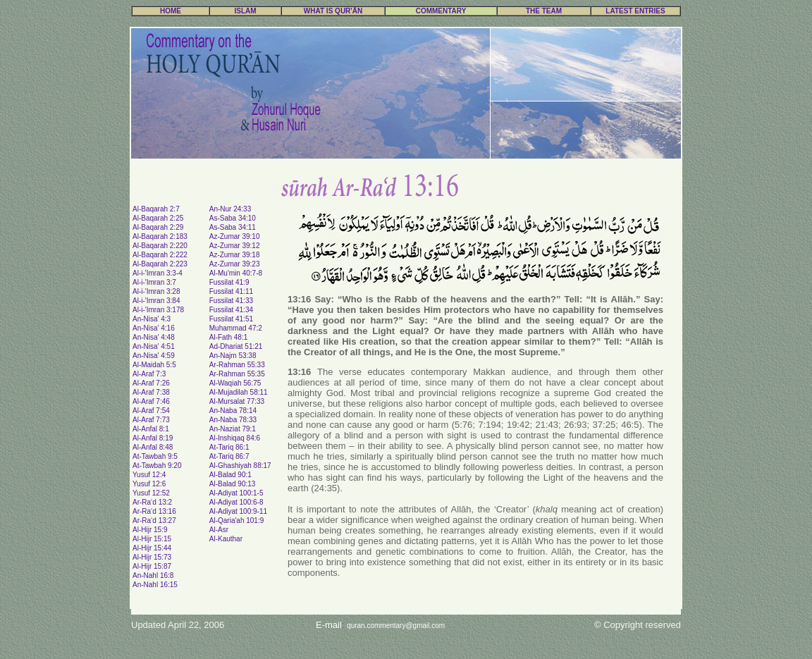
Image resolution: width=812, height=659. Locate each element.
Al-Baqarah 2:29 (158, 227)
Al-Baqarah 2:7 (156, 209)
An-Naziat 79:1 (233, 429)
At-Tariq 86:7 (229, 456)
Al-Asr (219, 530)
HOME (171, 11)
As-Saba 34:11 (233, 227)
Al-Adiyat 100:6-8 (236, 502)
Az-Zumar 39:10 (235, 236)
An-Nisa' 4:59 (154, 356)
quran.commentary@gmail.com (396, 626)
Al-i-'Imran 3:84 (156, 301)
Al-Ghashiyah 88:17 (240, 466)
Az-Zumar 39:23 (235, 264)
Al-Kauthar (226, 539)
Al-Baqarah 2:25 (158, 218)
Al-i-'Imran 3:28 (156, 291)
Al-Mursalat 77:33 (237, 401)
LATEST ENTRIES (635, 11)
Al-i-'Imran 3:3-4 (158, 273)
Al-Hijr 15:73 (152, 557)
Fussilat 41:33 (231, 301)
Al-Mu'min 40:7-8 (236, 273)
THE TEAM (544, 11)
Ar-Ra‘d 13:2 (152, 502)
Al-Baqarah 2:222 (160, 255)
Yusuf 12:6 (149, 484)
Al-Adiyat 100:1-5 (236, 493)
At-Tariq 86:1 (229, 447)
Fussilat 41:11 (231, 291)
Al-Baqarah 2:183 (160, 236)
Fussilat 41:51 (231, 319)
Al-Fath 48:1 (228, 337)
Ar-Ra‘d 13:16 (154, 511)
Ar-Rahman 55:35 (237, 374)
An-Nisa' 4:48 (154, 337)
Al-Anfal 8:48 (153, 447)
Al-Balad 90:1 (230, 475)
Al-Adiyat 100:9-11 (238, 511)
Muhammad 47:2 (236, 328)
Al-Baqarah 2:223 (160, 264)
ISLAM (245, 11)
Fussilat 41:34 (231, 310)
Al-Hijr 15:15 (152, 539)
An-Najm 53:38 (233, 356)
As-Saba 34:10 (233, 218)
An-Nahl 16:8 (153, 575)
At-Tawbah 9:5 (155, 456)
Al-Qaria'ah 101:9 (237, 521)
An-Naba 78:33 (233, 420)
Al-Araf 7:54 (151, 411)
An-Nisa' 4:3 (152, 319)
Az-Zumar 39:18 (235, 255)
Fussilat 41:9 (229, 282)
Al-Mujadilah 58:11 (239, 392)
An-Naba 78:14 (233, 411)
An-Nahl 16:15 (155, 585)
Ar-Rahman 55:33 (237, 365)
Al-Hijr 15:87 (152, 566)
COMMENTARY (441, 11)
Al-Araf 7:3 (149, 374)
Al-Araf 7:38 (151, 392)
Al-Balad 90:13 (233, 484)
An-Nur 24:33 (230, 209)
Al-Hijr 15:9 (150, 530)
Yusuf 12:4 (149, 475)
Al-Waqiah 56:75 (235, 383)
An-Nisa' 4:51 (154, 346)
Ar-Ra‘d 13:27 (154, 521)
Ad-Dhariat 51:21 (236, 346)
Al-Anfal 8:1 (151, 429)
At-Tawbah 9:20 (157, 466)
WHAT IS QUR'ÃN (333, 11)
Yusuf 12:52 (151, 493)
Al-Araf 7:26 (151, 383)
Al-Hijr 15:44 (152, 548)
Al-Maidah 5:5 (154, 365)
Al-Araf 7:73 (151, 420)
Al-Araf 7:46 (151, 401)
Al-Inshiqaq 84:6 (235, 438)
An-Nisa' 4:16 (154, 328)
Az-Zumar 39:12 (235, 246)
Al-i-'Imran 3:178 (158, 310)
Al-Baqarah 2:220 (160, 246)
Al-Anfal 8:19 (153, 438)
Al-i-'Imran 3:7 (154, 282)
